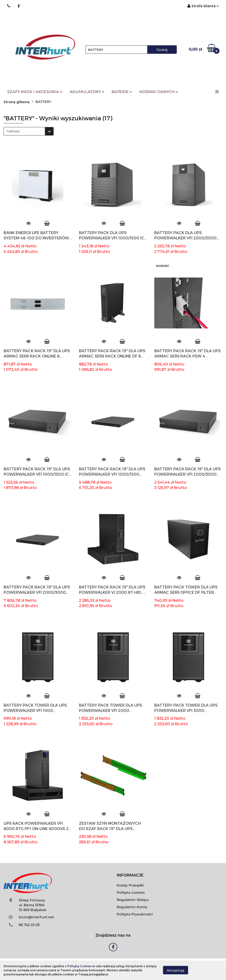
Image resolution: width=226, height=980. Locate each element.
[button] (130, 875)
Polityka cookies (131, 892)
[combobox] (29, 131)
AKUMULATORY (87, 92)
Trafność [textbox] (13, 131)
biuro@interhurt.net (36, 917)
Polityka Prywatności (135, 914)
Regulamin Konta (132, 907)
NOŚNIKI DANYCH (159, 92)
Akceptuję (176, 970)
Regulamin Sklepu (133, 900)
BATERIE (122, 92)
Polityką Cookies (79, 966)
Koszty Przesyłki (130, 885)
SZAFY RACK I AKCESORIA (35, 92)
